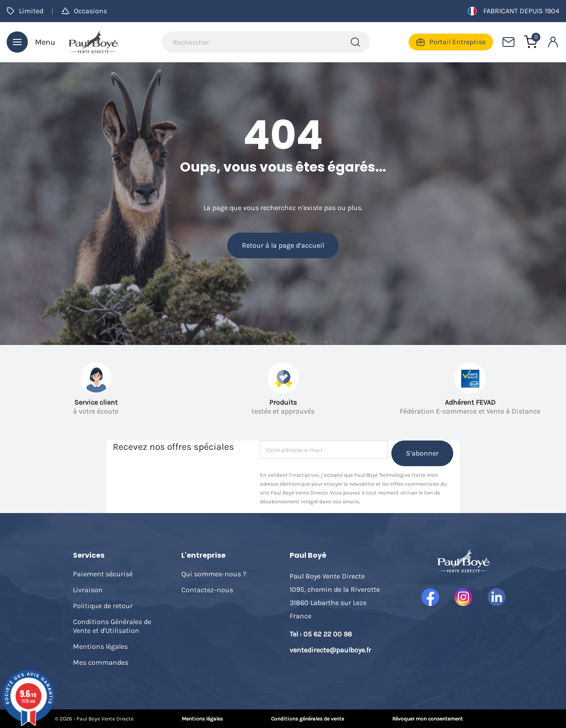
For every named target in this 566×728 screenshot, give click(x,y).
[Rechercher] (266, 42)
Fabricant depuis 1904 (514, 11)
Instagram (463, 597)
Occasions (84, 11)
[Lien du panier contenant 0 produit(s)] (531, 42)
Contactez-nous (207, 590)
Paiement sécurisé (103, 574)
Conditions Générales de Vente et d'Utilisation (112, 626)
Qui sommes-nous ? (214, 574)
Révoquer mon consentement (428, 719)
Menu (31, 42)
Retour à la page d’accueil (283, 245)
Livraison (88, 590)
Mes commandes (101, 662)
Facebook (430, 597)
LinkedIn (497, 597)
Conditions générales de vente (308, 719)
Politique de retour (103, 606)
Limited (25, 11)
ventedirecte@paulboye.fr (330, 650)
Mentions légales (100, 646)
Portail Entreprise (451, 42)
